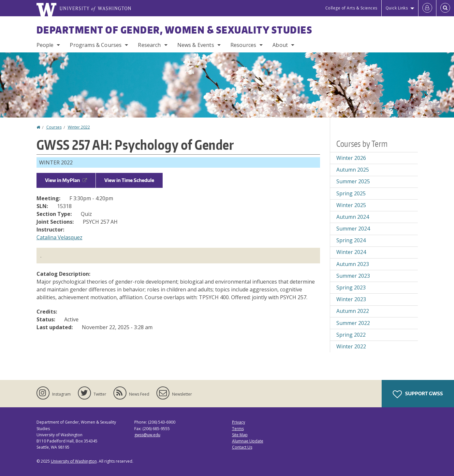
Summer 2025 (353, 181)
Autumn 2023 (353, 264)
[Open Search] (445, 8)
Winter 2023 (351, 299)
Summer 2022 (353, 323)
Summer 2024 (353, 229)
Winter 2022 (79, 127)
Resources (243, 45)
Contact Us (242, 447)
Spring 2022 (351, 335)
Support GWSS (418, 394)
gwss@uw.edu (147, 435)
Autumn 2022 (353, 311)
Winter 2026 (351, 158)
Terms (238, 429)
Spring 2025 (351, 193)
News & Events (196, 45)
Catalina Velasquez (59, 237)
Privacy (239, 422)
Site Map (240, 435)
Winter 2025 (351, 205)
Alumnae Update (248, 441)
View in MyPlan (66, 180)
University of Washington (74, 461)
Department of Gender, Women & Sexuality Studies (175, 30)
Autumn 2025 (353, 170)
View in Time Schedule (129, 180)
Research (149, 45)
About (280, 45)
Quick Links (397, 8)
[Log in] (427, 8)
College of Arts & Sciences (351, 8)
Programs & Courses (96, 45)
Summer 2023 (353, 276)
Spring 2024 (351, 240)
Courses (54, 127)
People (45, 45)
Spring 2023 (351, 287)
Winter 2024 (351, 252)
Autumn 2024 (353, 217)
